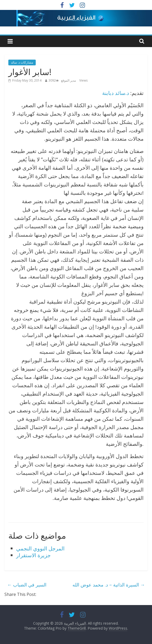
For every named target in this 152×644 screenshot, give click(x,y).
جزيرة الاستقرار (33, 555)
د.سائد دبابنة (116, 93)
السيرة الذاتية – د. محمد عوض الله (109, 585)
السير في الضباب (27, 585)
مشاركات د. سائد (22, 62)
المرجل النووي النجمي (40, 548)
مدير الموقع (68, 80)
